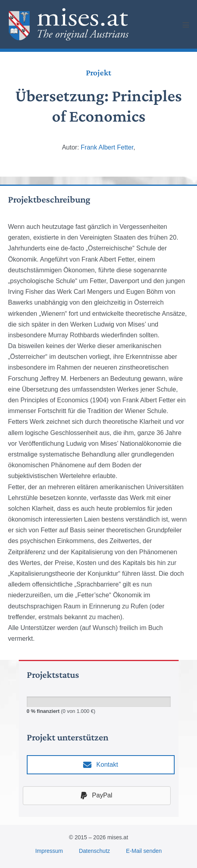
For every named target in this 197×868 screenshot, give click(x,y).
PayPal (97, 796)
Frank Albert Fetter (107, 147)
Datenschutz (94, 851)
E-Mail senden (144, 851)
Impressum (49, 851)
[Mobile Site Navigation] (186, 25)
